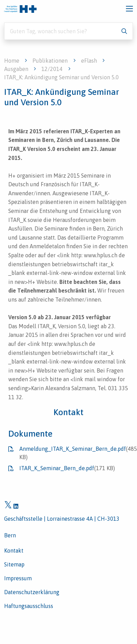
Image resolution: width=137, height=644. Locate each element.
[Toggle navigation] (129, 9)
